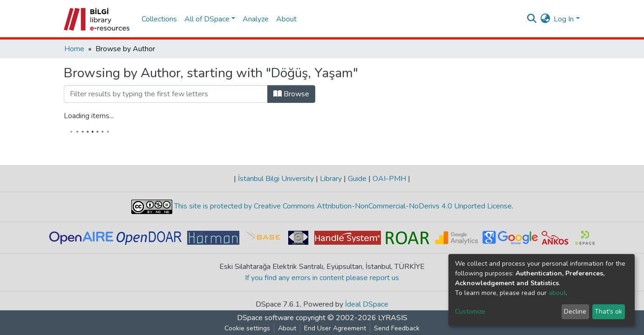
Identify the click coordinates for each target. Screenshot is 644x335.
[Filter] (166, 94)
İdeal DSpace (367, 304)
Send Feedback (397, 328)
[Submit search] (532, 19)
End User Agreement (335, 328)
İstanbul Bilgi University (276, 179)
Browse (291, 94)
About (286, 19)
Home (74, 49)
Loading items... (89, 116)
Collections (159, 19)
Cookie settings (247, 328)
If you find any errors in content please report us (322, 278)
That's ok (608, 312)
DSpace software (265, 318)
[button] (545, 19)
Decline (575, 312)
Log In (564, 19)
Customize (470, 312)
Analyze (256, 19)
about (557, 293)
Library (331, 179)
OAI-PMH (389, 179)
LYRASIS (393, 318)
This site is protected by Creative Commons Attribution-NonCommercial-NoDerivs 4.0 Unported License (342, 206)
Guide (357, 179)
